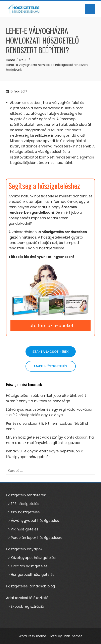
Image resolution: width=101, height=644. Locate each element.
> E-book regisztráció (26, 606)
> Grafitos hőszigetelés (28, 566)
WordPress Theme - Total (38, 636)
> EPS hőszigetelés (24, 504)
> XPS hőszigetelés (24, 512)
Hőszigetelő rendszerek (26, 495)
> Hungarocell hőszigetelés (31, 575)
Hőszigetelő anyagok (24, 549)
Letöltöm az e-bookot (50, 326)
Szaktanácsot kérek (50, 351)
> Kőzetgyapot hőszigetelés (32, 558)
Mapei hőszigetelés (50, 366)
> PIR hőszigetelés (23, 529)
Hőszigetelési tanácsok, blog (31, 586)
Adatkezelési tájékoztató (27, 598)
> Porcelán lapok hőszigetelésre (35, 538)
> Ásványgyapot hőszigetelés (34, 521)
